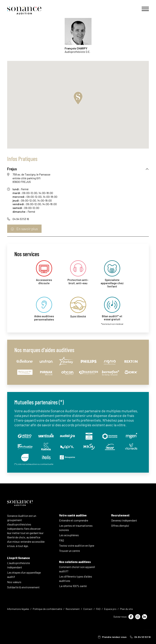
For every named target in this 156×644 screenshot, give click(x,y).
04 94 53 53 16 (21, 219)
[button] (78, 97)
